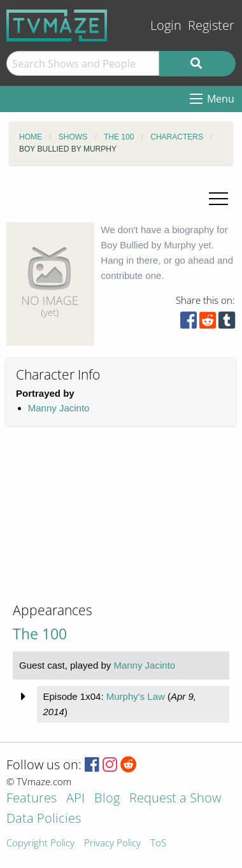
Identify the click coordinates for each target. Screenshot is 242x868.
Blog (107, 799)
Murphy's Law (136, 696)
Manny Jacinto (59, 408)
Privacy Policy (112, 843)
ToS (158, 843)
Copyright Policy (40, 843)
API (75, 799)
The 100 (40, 634)
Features (32, 799)
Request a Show (175, 799)
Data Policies (44, 819)
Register (211, 25)
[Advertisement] (102, 524)
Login (166, 25)
